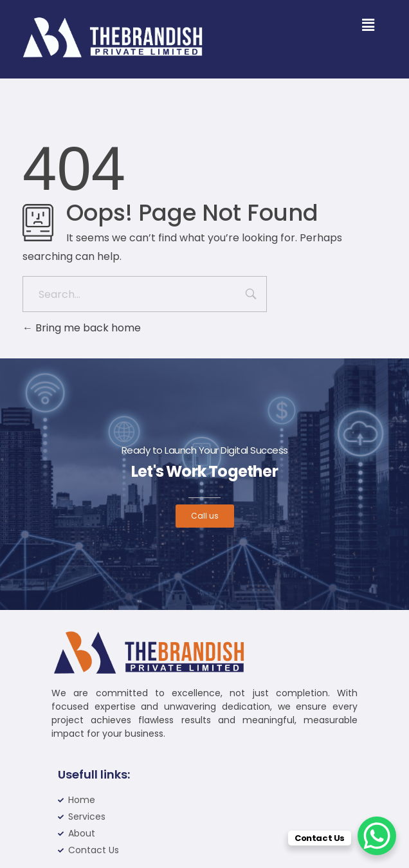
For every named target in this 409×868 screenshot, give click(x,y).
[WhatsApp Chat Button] (377, 836)
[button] (368, 25)
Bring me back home (82, 328)
